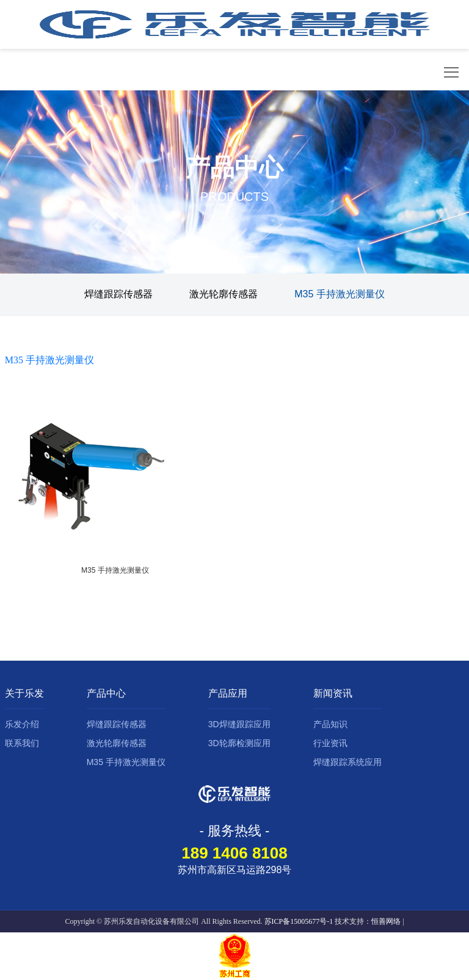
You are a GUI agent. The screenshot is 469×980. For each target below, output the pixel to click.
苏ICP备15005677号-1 (299, 921)
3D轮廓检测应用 (239, 743)
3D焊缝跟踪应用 (239, 724)
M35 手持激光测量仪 (340, 294)
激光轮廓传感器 (224, 294)
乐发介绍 (22, 724)
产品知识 (330, 724)
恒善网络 (386, 921)
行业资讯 (330, 743)
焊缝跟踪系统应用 (347, 762)
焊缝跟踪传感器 (118, 294)
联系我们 (22, 743)
